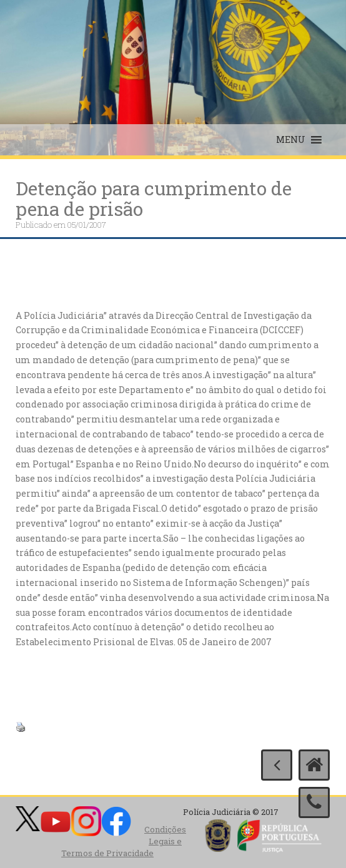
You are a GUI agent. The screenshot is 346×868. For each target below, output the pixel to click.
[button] (291, 140)
